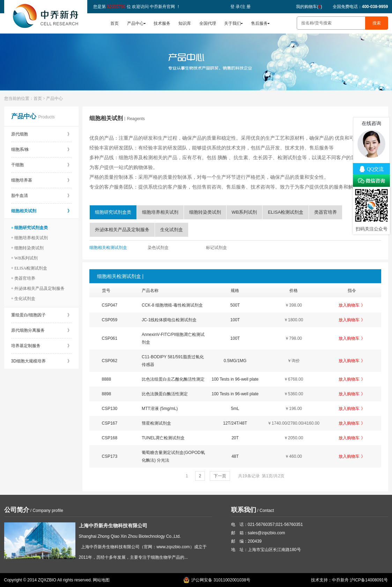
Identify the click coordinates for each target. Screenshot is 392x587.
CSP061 (110, 338)
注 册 (246, 7)
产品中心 (135, 23)
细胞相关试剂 (41, 211)
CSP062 (110, 361)
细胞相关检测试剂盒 (108, 248)
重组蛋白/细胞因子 (41, 315)
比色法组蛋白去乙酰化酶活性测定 (173, 379)
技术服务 (162, 23)
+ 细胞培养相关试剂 (30, 238)
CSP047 (110, 305)
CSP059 (110, 320)
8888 (107, 379)
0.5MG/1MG (235, 361)
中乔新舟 (340, 580)
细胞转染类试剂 (205, 212)
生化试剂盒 (172, 230)
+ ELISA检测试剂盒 (29, 268)
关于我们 (232, 23)
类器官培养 (326, 212)
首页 (114, 23)
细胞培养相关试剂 (160, 212)
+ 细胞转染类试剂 (28, 248)
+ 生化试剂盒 (23, 299)
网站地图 (101, 580)
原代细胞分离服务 (41, 330)
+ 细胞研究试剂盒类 (30, 228)
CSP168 (110, 438)
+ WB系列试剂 (25, 258)
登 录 (235, 7)
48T (235, 456)
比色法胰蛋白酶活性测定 (165, 394)
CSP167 (110, 423)
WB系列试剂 (245, 212)
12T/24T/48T (235, 423)
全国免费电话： (360, 7)
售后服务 (259, 23)
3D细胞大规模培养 (41, 361)
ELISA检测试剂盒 (286, 212)
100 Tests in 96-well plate (235, 379)
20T (235, 438)
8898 (107, 394)
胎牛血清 (41, 196)
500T (235, 305)
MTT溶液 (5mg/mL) (160, 409)
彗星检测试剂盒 (156, 423)
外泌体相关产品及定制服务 (122, 230)
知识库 (185, 23)
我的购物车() (309, 7)
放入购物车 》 (352, 305)
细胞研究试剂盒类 (113, 212)
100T (235, 320)
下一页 (220, 476)
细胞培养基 (41, 180)
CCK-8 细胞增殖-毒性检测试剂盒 (172, 305)
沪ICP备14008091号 (369, 580)
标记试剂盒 (216, 248)
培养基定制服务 (41, 346)
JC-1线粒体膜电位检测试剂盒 (169, 320)
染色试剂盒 (158, 248)
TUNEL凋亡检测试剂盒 (163, 438)
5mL (235, 409)
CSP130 (110, 409)
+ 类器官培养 (23, 278)
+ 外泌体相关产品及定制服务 (38, 288)
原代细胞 (41, 134)
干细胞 (41, 165)
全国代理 (208, 23)
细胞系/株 (41, 149)
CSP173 (110, 456)
